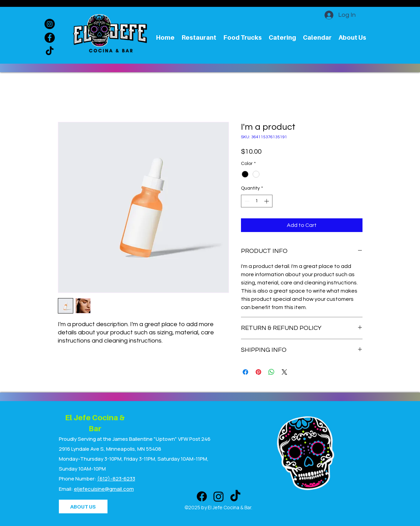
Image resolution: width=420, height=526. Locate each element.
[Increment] (267, 201)
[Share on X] (284, 372)
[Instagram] (50, 24)
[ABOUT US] (83, 506)
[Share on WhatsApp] (271, 372)
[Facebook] (50, 38)
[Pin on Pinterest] (258, 372)
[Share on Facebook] (245, 372)
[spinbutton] (257, 201)
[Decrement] (246, 201)
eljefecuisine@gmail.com (104, 489)
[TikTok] (50, 51)
